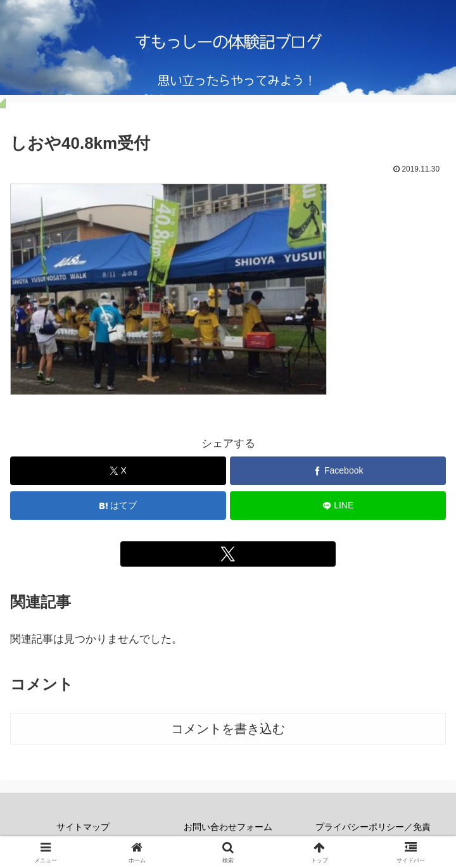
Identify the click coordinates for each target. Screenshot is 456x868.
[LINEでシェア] (338, 506)
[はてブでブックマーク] (118, 506)
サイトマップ (83, 827)
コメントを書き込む (228, 729)
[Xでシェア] (118, 471)
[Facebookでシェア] (338, 471)
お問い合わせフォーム (228, 827)
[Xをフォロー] (228, 554)
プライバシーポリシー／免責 (373, 827)
